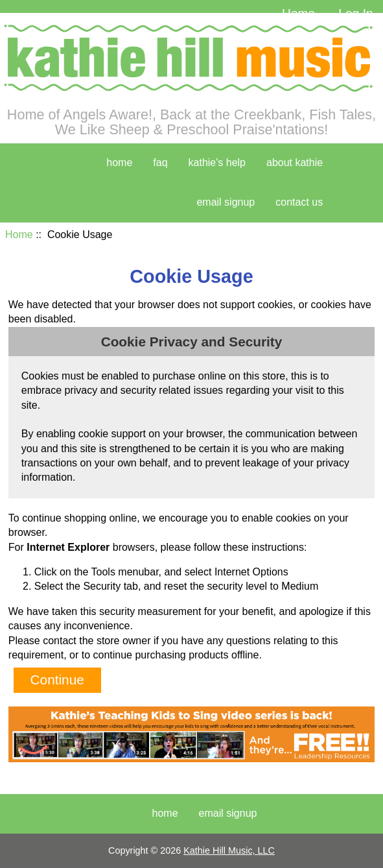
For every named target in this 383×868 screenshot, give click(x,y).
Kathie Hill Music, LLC (229, 850)
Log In (355, 13)
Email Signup (226, 202)
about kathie (295, 163)
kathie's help (217, 163)
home (119, 163)
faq (160, 163)
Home (298, 13)
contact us (299, 202)
